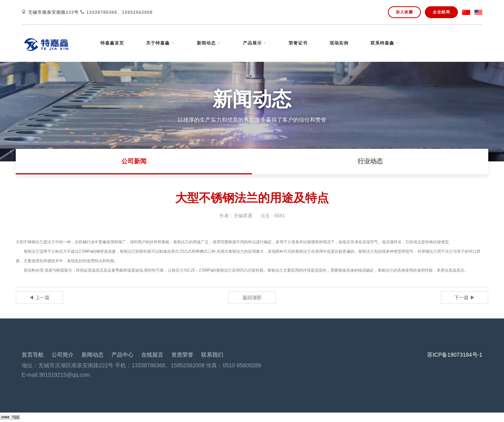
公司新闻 (134, 161)
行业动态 (370, 161)
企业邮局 (441, 12)
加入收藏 (404, 12)
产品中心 (122, 355)
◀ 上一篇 (39, 298)
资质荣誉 (182, 355)
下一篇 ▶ (464, 298)
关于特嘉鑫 (158, 43)
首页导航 (33, 355)
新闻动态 (206, 43)
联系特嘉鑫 (382, 43)
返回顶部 (252, 298)
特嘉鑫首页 (112, 43)
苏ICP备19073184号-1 (455, 355)
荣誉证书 (298, 43)
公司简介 (63, 355)
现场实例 (339, 43)
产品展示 (252, 43)
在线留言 (152, 355)
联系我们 (212, 355)
